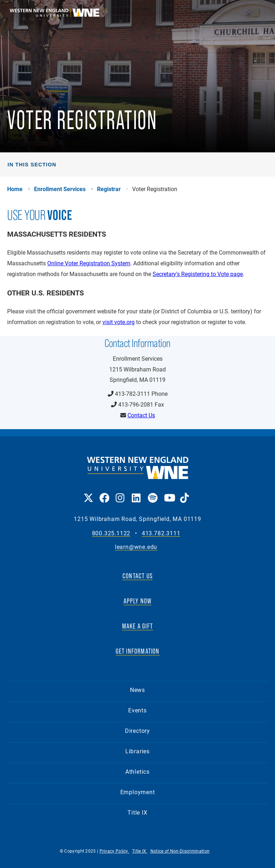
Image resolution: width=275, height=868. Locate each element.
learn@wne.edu (136, 547)
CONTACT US (137, 576)
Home (15, 189)
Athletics (137, 771)
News (137, 690)
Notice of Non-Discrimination (180, 851)
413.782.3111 (161, 533)
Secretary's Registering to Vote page (198, 274)
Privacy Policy (115, 851)
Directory (137, 731)
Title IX (137, 812)
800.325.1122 (111, 533)
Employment (138, 792)
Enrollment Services (60, 189)
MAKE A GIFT (137, 626)
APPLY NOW (138, 601)
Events (137, 710)
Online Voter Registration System (89, 263)
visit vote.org (119, 322)
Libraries (137, 751)
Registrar (109, 189)
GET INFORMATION (138, 651)
